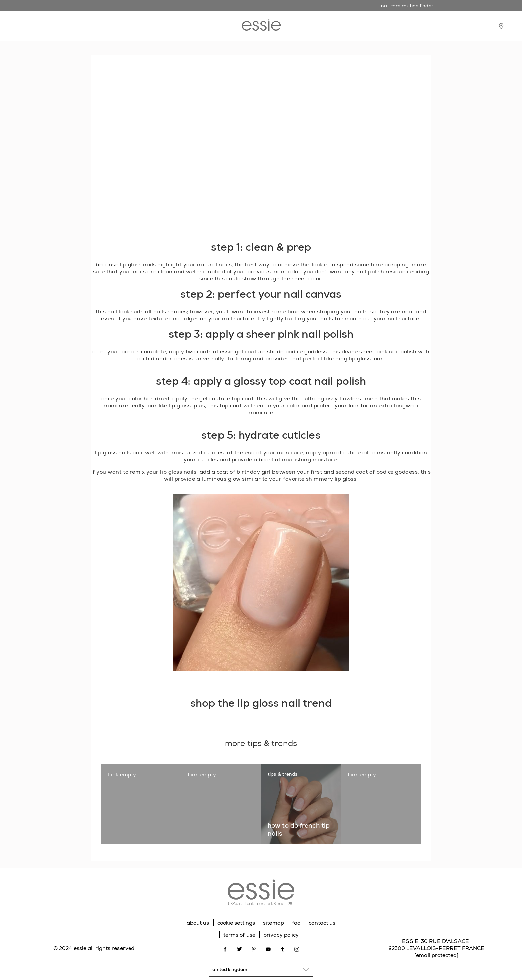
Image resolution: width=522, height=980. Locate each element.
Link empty (122, 775)
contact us (322, 923)
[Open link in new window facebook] (225, 949)
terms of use (239, 935)
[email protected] (436, 955)
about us (198, 923)
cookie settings (236, 923)
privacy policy (281, 935)
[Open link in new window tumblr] (282, 949)
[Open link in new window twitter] (240, 949)
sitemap (273, 923)
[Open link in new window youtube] (268, 949)
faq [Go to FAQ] (296, 923)
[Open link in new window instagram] (297, 949)
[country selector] (261, 969)
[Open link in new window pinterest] (254, 949)
